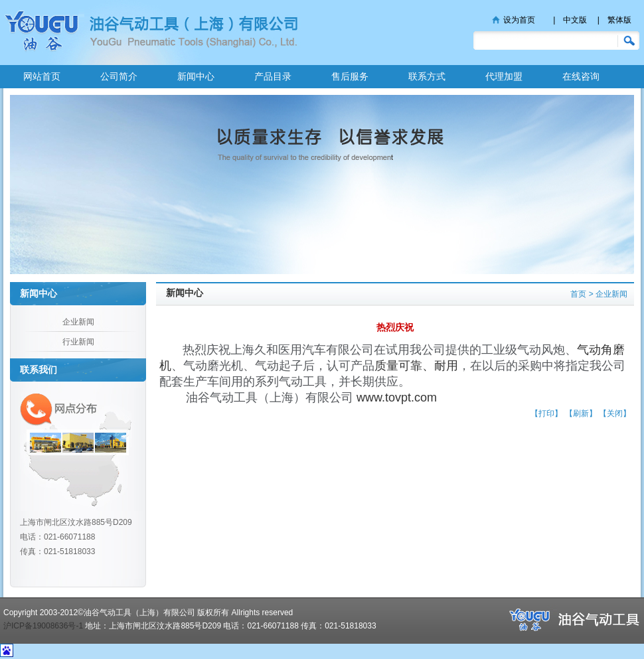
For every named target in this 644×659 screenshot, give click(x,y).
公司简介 (119, 76)
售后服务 (350, 76)
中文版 (575, 20)
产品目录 (273, 76)
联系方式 (427, 76)
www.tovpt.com (397, 398)
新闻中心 (196, 76)
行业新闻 (78, 342)
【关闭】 (615, 413)
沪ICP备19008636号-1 (43, 626)
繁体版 (619, 20)
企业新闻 (78, 322)
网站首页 (42, 76)
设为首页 (519, 20)
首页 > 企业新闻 (599, 294)
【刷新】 (581, 413)
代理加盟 (504, 76)
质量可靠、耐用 (416, 366)
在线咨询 (581, 76)
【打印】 (546, 413)
